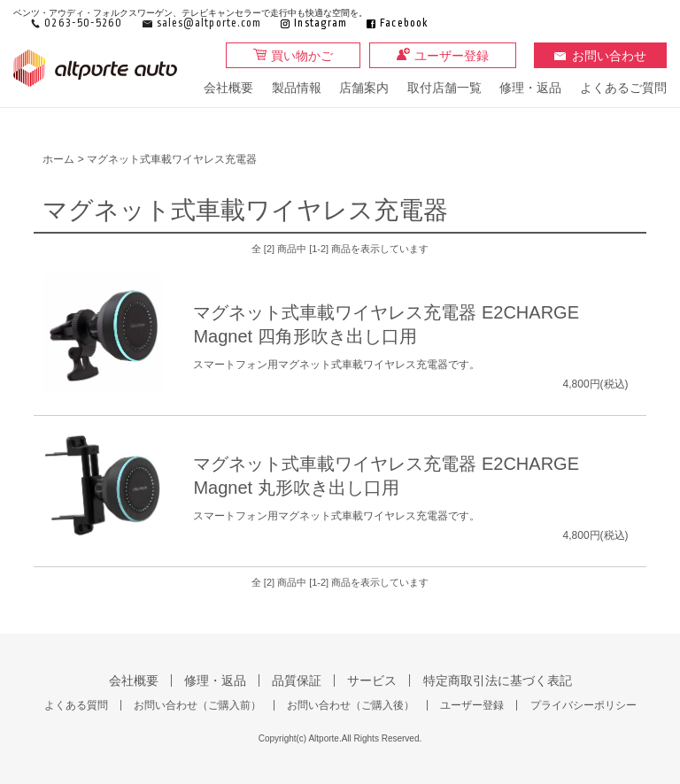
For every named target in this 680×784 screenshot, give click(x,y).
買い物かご (302, 56)
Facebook (404, 23)
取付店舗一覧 (444, 88)
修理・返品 (530, 88)
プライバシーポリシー (583, 705)
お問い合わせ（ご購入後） (351, 705)
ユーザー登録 (452, 56)
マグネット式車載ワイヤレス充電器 (172, 159)
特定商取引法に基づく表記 (498, 680)
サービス (372, 680)
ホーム (58, 159)
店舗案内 (364, 88)
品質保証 (297, 680)
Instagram (321, 23)
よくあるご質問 (623, 88)
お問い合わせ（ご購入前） (197, 705)
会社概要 (228, 88)
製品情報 (297, 88)
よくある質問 (76, 705)
